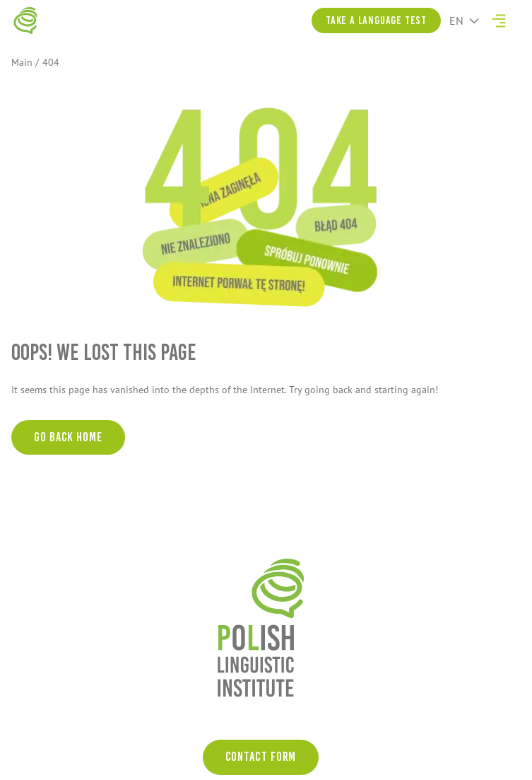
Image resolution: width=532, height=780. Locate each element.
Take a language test (376, 20)
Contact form (261, 757)
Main (22, 62)
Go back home (68, 437)
